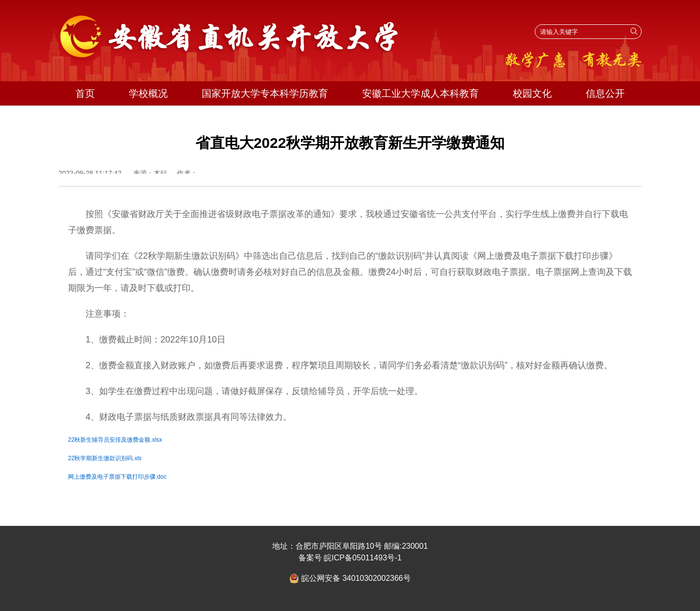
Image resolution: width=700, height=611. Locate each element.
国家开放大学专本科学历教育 (265, 93)
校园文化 (532, 93)
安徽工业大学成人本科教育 (420, 93)
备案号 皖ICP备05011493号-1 (350, 558)
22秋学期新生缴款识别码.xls (105, 458)
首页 (85, 93)
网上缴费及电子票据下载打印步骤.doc (117, 477)
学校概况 (148, 93)
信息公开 (605, 93)
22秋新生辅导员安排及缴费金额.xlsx (115, 440)
